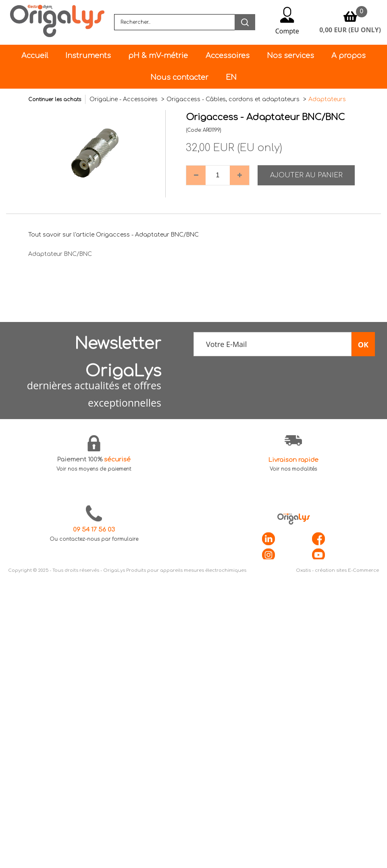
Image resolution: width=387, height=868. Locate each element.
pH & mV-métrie (158, 56)
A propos (349, 56)
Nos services (290, 56)
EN (231, 77)
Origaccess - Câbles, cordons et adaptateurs (234, 99)
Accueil (35, 56)
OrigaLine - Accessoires (124, 99)
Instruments (88, 56)
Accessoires (228, 56)
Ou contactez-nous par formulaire (94, 539)
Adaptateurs (327, 99)
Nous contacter (179, 77)
